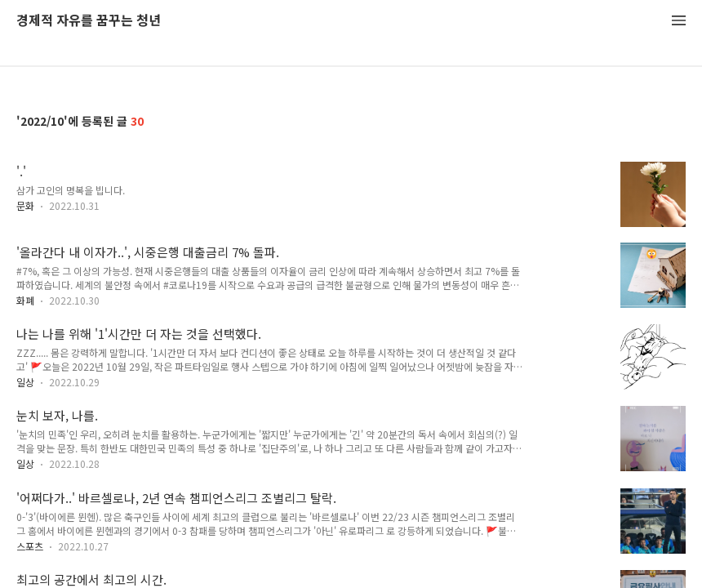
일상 (25, 382)
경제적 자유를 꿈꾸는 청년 (89, 21)
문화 (25, 205)
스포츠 (30, 546)
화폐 (25, 300)
